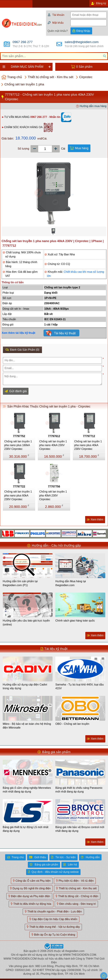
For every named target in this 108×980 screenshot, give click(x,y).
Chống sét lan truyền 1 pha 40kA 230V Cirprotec (53, 495)
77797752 (19, 436)
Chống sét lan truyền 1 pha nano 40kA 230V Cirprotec (53, 445)
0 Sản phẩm (84, 67)
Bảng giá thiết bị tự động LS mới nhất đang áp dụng (26, 829)
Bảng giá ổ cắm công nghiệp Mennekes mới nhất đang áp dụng (27, 790)
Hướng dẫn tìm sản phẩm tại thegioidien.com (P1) (20, 583)
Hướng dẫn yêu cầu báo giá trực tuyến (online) (26, 622)
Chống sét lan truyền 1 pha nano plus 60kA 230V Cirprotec (18, 495)
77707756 (54, 487)
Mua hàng (82, 148)
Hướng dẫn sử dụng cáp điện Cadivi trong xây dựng (25, 686)
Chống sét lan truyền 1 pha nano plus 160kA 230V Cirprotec (18, 445)
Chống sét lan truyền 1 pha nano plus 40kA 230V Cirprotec (88, 445)
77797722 (19, 487)
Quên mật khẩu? (58, 31)
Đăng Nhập (83, 31)
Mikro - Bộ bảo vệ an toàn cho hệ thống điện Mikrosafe (27, 726)
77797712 (89, 436)
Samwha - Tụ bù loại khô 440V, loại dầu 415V (79, 686)
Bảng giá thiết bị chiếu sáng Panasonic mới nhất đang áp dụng (79, 790)
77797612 (54, 436)
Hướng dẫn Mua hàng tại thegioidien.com (71, 583)
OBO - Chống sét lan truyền (72, 724)
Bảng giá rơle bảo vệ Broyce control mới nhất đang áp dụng (80, 829)
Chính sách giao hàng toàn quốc (75, 621)
